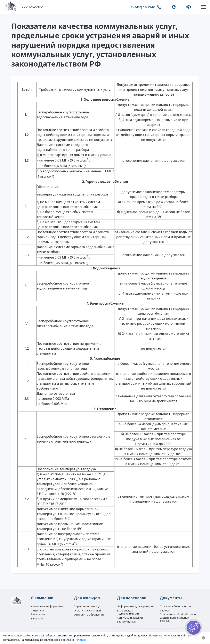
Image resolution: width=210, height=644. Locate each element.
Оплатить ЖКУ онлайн (88, 608)
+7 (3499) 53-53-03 (141, 7)
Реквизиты (38, 613)
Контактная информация (47, 603)
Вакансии (37, 618)
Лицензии (37, 608)
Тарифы (165, 608)
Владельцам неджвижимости (128, 610)
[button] (202, 7)
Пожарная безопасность (176, 603)
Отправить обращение (89, 613)
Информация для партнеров (136, 603)
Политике (80, 640)
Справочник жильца (87, 603)
